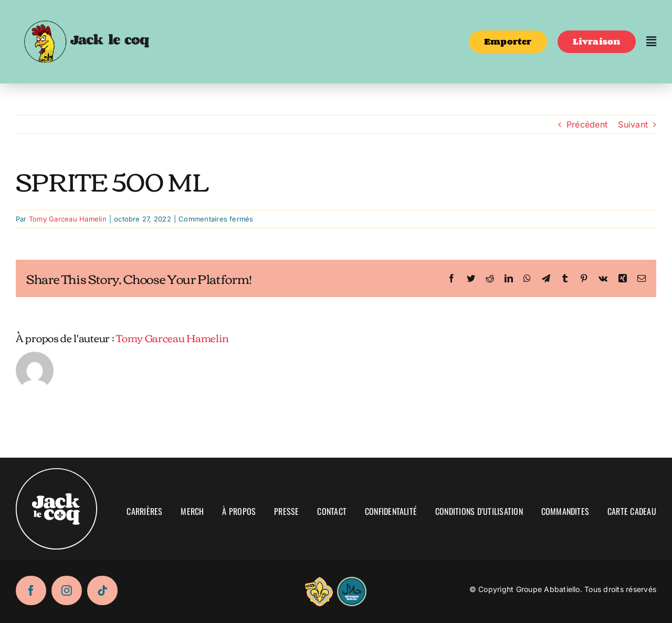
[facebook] (31, 590)
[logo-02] (86, 12)
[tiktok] (102, 590)
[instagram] (67, 590)
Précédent (587, 124)
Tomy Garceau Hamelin (68, 219)
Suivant (633, 124)
